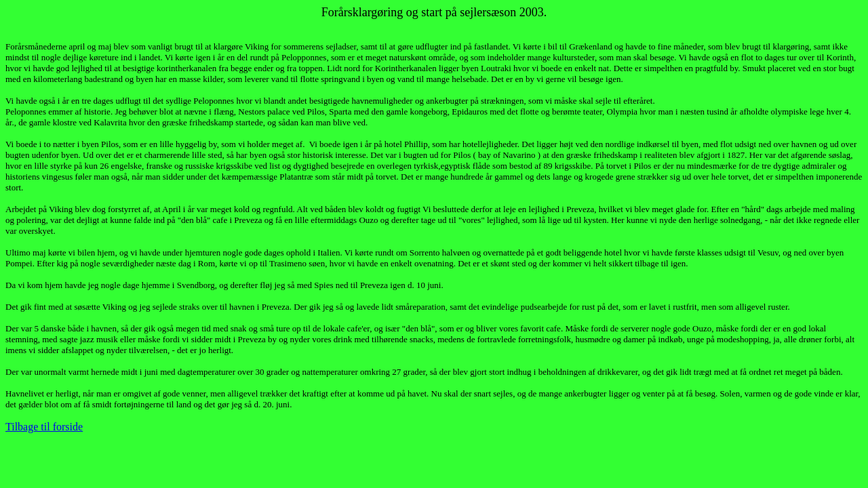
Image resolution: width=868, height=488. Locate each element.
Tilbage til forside (44, 427)
